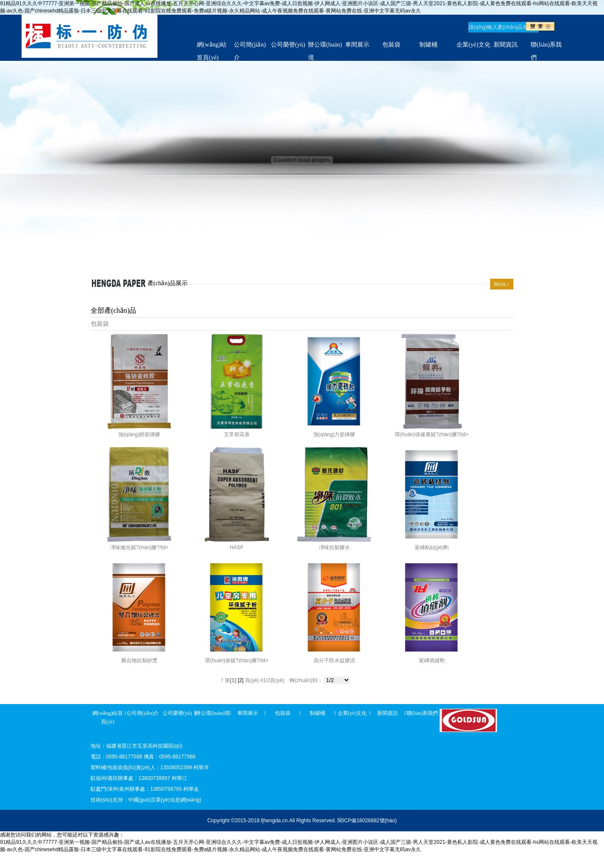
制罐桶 (428, 45)
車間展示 (357, 45)
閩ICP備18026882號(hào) (367, 821)
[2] (241, 680)
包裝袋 (391, 45)
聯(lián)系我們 (422, 713)
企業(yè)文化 (473, 45)
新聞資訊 (506, 45)
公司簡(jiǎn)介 (143, 713)
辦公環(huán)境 (212, 713)
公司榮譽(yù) (288, 45)
